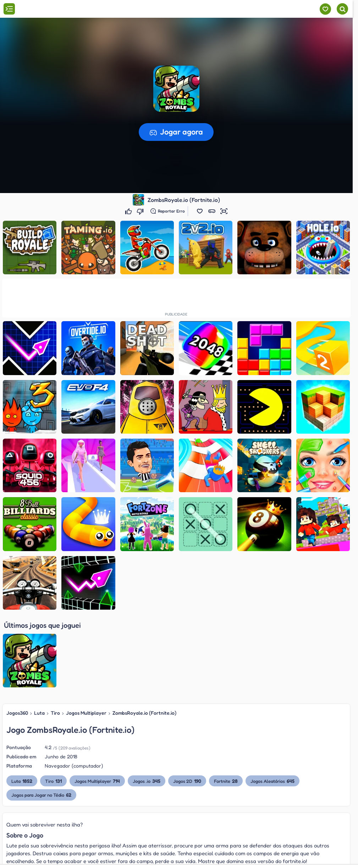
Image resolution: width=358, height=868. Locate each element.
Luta (39, 637)
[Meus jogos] (325, 9)
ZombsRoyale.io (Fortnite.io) (144, 637)
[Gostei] (129, 211)
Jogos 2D (187, 705)
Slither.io (31, 862)
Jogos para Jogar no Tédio (41, 719)
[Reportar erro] (168, 211)
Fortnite (226, 705)
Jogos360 (17, 637)
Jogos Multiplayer (86, 637)
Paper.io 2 (32, 852)
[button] (200, 211)
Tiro (55, 637)
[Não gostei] (141, 211)
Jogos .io (147, 705)
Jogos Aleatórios (272, 705)
